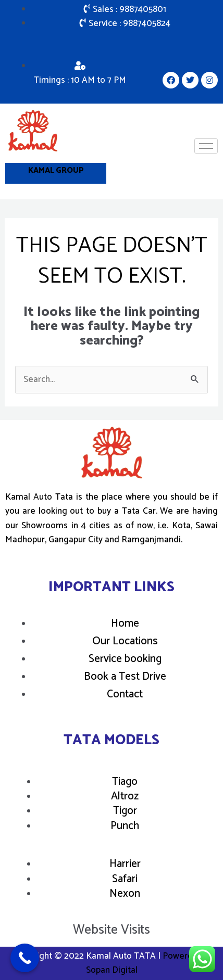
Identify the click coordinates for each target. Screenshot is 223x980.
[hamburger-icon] (206, 146)
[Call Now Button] (25, 958)
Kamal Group (56, 170)
